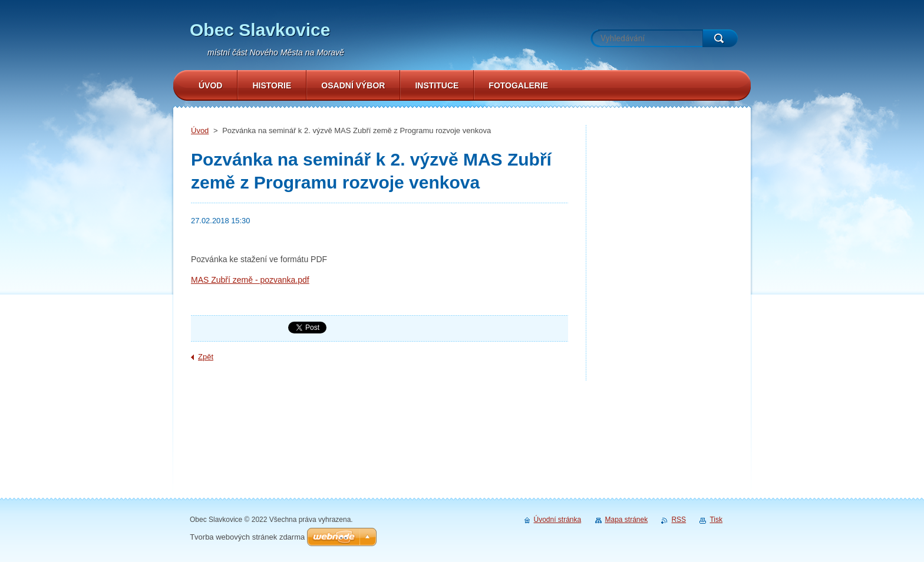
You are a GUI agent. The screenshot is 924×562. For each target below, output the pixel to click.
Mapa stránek (627, 520)
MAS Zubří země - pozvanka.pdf (250, 280)
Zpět (206, 357)
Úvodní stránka (558, 520)
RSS (679, 520)
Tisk (716, 520)
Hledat (720, 38)
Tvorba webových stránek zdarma (247, 537)
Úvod (200, 130)
